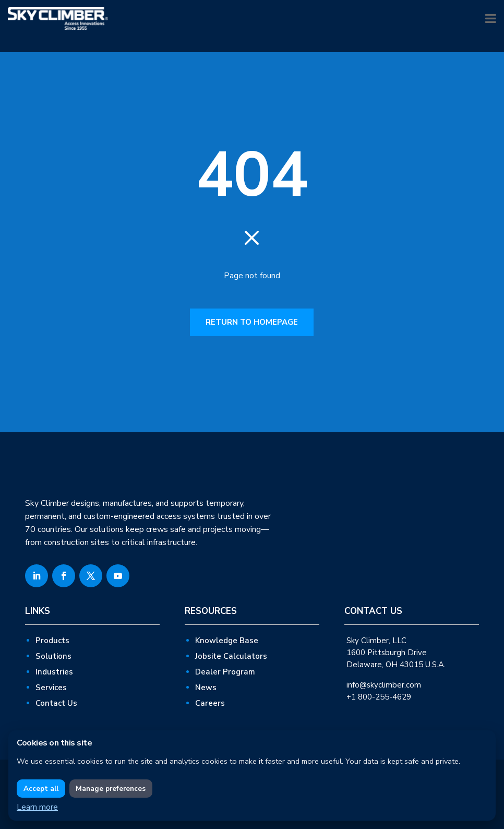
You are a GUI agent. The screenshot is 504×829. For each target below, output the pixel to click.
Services (51, 688)
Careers (210, 703)
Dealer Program (225, 672)
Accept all (41, 789)
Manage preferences (111, 789)
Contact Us (56, 703)
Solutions (53, 656)
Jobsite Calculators (231, 656)
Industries (54, 672)
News (206, 688)
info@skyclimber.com (384, 685)
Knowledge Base (227, 641)
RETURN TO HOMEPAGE (252, 322)
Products (52, 641)
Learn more (37, 807)
